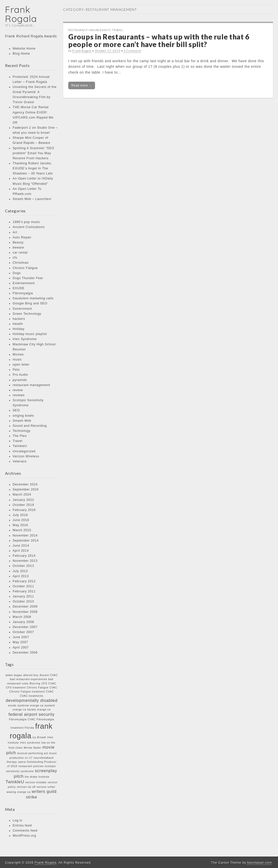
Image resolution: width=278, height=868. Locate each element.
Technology (22, 431)
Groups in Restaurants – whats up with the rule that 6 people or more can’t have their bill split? (159, 41)
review (18, 390)
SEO (16, 410)
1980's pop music (26, 222)
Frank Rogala (21, 14)
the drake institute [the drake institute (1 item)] (37, 777)
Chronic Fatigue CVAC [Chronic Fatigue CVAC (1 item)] (42, 687)
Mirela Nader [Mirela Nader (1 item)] (32, 748)
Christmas (21, 263)
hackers (19, 319)
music (17, 360)
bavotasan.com (259, 863)
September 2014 (26, 541)
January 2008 (23, 622)
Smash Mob (22, 421)
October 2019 (23, 505)
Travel (18, 441)
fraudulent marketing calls (33, 298)
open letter (21, 365)
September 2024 (26, 489)
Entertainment (24, 283)
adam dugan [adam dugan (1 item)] (14, 675)
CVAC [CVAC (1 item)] (50, 692)
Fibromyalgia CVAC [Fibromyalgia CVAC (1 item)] (22, 719)
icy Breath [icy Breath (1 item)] (39, 737)
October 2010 (23, 602)
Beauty (18, 242)
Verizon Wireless (26, 456)
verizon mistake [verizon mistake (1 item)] (36, 782)
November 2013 (25, 561)
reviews (19, 395)
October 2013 (23, 566)
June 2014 (21, 546)
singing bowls (23, 416)
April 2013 (21, 576)
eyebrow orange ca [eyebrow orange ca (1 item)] (30, 705)
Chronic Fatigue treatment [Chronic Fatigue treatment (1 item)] (27, 692)
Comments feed (25, 831)
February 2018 (24, 510)
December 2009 (25, 607)
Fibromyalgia (23, 293)
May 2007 (20, 642)
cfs (15, 258)
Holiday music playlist (30, 334)
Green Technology (27, 314)
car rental (20, 253)
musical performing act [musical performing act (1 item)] (33, 753)
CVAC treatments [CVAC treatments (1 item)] (32, 696)
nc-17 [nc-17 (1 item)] (29, 758)
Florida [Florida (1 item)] (29, 728)
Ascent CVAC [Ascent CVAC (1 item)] (49, 675)
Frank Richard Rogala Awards (31, 36)
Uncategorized (24, 451)
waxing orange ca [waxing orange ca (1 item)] (19, 792)
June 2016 (21, 520)
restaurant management (31, 385)
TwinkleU (20, 446)
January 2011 (23, 596)
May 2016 (20, 525)
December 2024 (25, 484)
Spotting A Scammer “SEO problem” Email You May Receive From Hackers (33, 153)
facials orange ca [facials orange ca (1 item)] (39, 709)
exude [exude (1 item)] (12, 705)
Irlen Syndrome (25, 339)
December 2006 (25, 653)
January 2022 (23, 500)
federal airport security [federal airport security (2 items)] (32, 714)
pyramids (20, 380)
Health (18, 324)
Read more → (82, 85)
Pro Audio (20, 375)
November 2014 (25, 536)
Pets (16, 370)
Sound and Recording (30, 426)
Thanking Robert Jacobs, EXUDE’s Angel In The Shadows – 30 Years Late (33, 168)
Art (15, 232)
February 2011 (24, 591)
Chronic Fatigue (25, 268)
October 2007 (23, 632)
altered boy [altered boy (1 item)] (31, 675)
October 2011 (23, 586)
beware (18, 248)
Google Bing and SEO (30, 303)
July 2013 (20, 571)
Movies (18, 354)
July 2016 (20, 515)
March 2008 (22, 617)
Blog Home (21, 54)
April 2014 (21, 551)
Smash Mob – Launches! (32, 199)
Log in (18, 820)
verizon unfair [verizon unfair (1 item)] (46, 787)
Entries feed (22, 826)
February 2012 (24, 581)
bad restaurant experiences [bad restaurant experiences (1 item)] (28, 679)
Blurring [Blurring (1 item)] (35, 683)
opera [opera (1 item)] (22, 762)
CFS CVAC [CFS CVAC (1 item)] (49, 683)
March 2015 (22, 530)
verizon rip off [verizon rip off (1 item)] (26, 787)
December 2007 (25, 627)
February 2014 (24, 556)
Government (22, 309)
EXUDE (19, 288)
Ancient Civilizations (29, 227)
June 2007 (21, 637)
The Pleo (20, 436)
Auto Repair (22, 237)
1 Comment (132, 51)
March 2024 (22, 495)
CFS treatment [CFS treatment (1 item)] (16, 687)
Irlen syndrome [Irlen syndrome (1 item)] (30, 743)
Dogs (17, 273)
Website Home (24, 49)
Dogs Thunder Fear (28, 278)
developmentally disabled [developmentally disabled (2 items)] (31, 700)
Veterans (20, 461)
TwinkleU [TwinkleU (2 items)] (15, 782)
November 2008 (25, 612)
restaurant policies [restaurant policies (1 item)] (31, 766)
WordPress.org (24, 836)
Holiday (19, 329)
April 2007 (21, 648)
